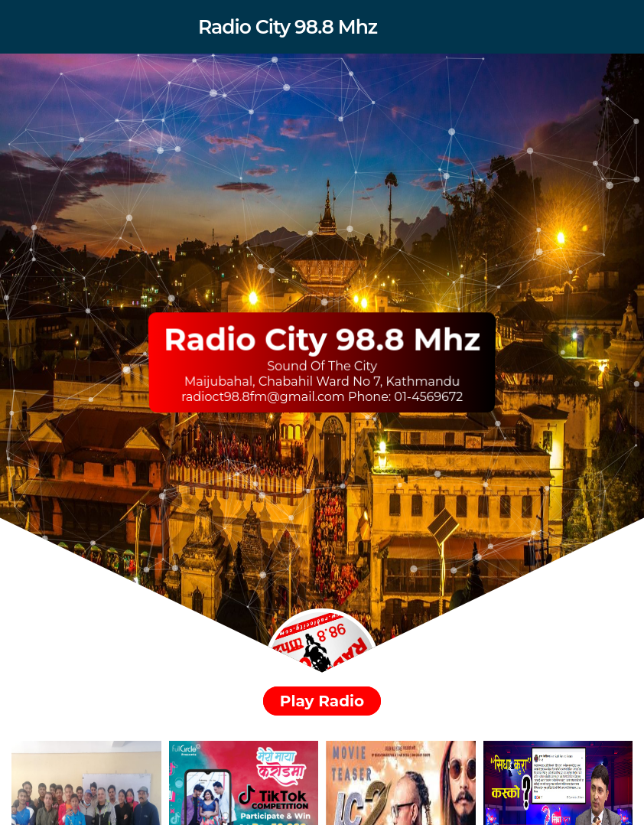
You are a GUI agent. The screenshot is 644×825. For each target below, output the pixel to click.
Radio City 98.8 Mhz (288, 27)
